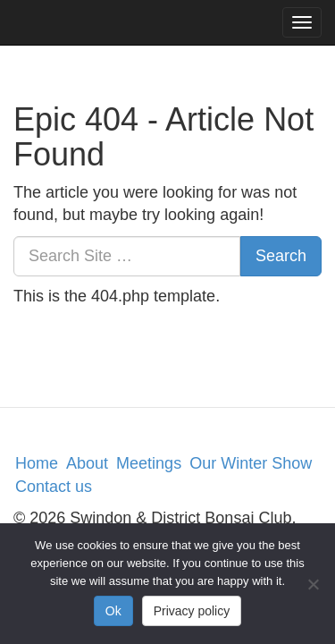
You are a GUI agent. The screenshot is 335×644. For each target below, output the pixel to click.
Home (37, 463)
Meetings (149, 463)
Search (281, 256)
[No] (313, 584)
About (87, 463)
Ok (113, 611)
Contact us (54, 487)
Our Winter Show (251, 463)
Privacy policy (192, 611)
